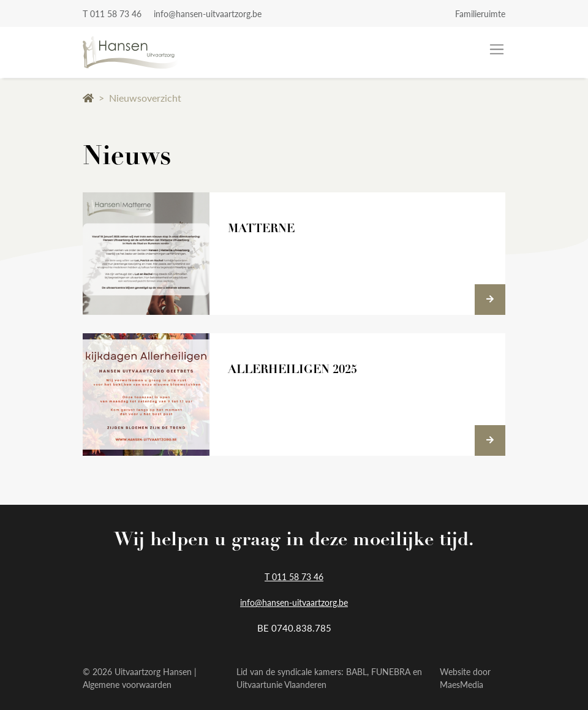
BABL (356, 671)
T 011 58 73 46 (112, 13)
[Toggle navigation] (497, 50)
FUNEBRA (391, 671)
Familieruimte (480, 13)
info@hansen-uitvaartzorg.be (208, 13)
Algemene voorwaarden (127, 684)
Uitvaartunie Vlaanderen (281, 684)
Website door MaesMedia (465, 678)
